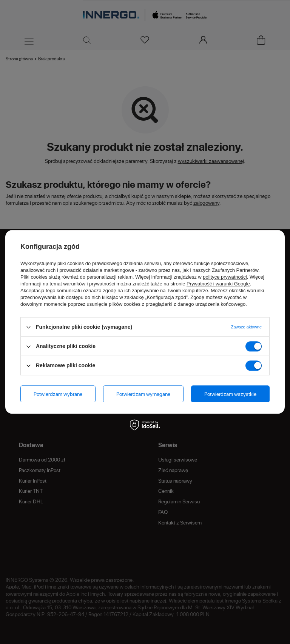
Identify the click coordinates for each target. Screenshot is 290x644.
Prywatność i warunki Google (218, 284)
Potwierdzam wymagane (143, 394)
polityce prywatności (225, 277)
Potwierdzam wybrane (58, 394)
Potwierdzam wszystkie (230, 394)
